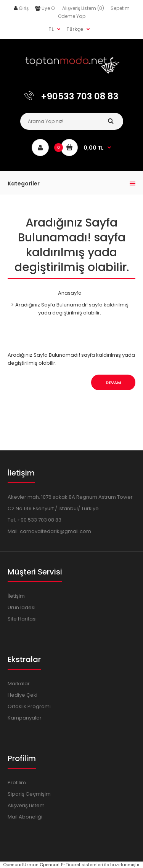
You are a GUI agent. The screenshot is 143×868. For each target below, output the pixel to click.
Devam (113, 383)
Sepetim (120, 8)
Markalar (19, 684)
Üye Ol (49, 8)
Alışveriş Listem (26, 805)
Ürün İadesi (22, 607)
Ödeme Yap (72, 16)
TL (51, 29)
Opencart (50, 865)
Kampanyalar (25, 718)
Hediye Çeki (22, 695)
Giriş (24, 8)
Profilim (17, 783)
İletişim (16, 596)
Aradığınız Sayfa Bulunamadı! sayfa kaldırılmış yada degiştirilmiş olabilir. (72, 309)
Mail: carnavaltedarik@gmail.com (49, 531)
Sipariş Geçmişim (29, 794)
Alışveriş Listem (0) (83, 8)
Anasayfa (70, 293)
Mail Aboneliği (25, 817)
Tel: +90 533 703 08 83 (35, 520)
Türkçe (75, 29)
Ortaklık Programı (29, 706)
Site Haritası (22, 619)
